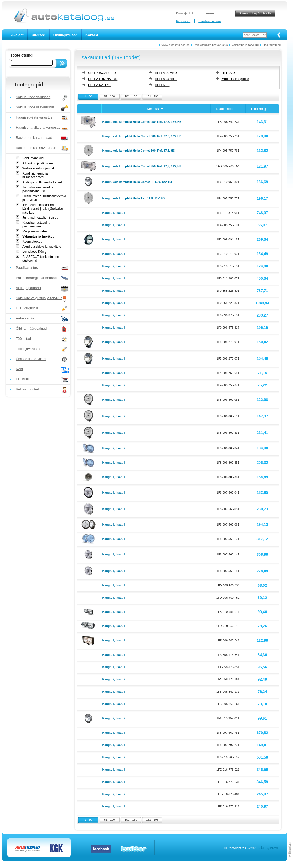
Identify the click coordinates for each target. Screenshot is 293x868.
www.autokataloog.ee (176, 45)
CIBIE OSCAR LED (102, 73)
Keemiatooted (32, 242)
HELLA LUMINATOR (103, 79)
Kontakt (92, 35)
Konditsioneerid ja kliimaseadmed (35, 175)
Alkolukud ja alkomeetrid (40, 163)
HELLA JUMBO (166, 73)
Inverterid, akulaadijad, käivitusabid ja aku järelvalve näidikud (43, 209)
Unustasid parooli (210, 21)
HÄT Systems (268, 848)
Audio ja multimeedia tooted (42, 182)
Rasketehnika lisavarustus (211, 45)
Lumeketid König (34, 252)
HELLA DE (229, 73)
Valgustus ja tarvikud (245, 45)
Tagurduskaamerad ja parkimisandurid (38, 189)
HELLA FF (162, 85)
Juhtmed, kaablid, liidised (40, 218)
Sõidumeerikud (33, 158)
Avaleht (17, 35)
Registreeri (183, 21)
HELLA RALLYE (100, 85)
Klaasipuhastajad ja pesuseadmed (36, 224)
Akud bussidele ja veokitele (42, 247)
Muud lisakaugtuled (235, 79)
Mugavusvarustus (35, 231)
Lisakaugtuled (272, 45)
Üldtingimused (65, 35)
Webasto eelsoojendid (38, 168)
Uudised (38, 35)
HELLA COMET (166, 79)
